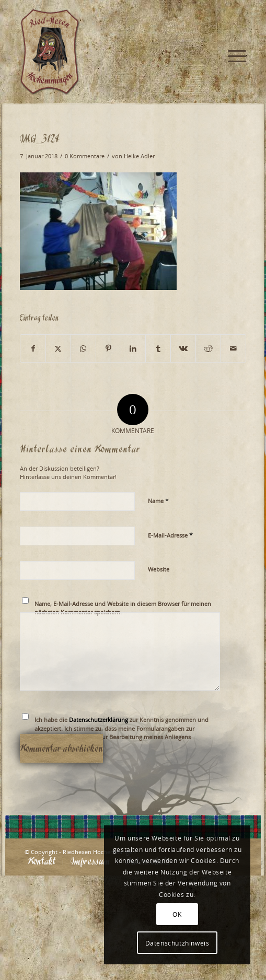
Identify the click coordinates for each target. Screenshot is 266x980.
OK (177, 914)
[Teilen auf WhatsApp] (83, 348)
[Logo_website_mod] (110, 52)
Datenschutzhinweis (177, 943)
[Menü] (232, 21)
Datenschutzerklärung (99, 720)
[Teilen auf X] (58, 348)
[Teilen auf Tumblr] (158, 348)
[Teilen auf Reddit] (208, 348)
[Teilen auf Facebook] (33, 348)
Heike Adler (139, 156)
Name (158, 500)
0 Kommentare (85, 156)
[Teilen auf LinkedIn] (134, 348)
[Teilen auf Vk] (183, 348)
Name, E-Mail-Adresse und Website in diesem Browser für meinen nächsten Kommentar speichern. (123, 608)
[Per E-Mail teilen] (233, 348)
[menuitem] (232, 21)
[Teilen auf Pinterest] (108, 348)
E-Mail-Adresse (170, 535)
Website (159, 569)
